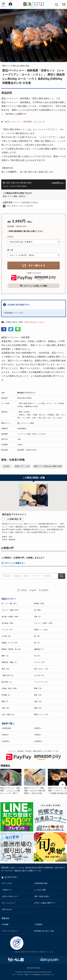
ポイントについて (8, 903)
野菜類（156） (40, 604)
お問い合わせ (7, 909)
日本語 (24, 590)
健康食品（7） (40, 649)
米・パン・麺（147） (10, 604)
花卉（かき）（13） (42, 669)
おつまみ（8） (40, 675)
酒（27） (37, 643)
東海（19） (38, 695)
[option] (12, 782)
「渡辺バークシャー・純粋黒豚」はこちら (22, 122)
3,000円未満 (6, 728)
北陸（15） (38, 701)
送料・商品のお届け (42, 896)
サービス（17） (40, 662)
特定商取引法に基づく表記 (44, 931)
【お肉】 (7, 466)
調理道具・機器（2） (10, 662)
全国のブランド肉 (22, 466)
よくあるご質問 (40, 890)
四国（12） (38, 708)
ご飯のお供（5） (8, 675)
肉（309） (38, 610)
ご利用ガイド (7, 890)
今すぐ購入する (33, 265)
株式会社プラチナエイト (26, 393)
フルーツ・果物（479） (11, 610)
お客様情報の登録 (41, 883)
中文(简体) (43, 590)
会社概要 (5, 924)
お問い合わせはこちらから (34, 322)
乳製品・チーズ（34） (10, 643)
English (33, 590)
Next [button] (62, 785)
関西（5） (5, 701)
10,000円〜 (6, 741)
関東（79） (38, 688)
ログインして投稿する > (15, 563)
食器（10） (6, 669)
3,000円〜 (38, 728)
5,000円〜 (5, 735)
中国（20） (6, 708)
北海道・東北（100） (10, 688)
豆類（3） (38, 617)
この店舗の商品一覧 (14, 519)
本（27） (37, 656)
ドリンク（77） (8, 630)
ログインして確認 (27, 423)
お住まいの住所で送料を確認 (15, 186)
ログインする (7, 883)
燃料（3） (5, 656)
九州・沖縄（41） (8, 715)
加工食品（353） (8, 623)
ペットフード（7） (41, 682)
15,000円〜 (38, 741)
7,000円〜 (38, 735)
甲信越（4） (6, 695)
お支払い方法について (10, 896)
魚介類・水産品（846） (11, 617)
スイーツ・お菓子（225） (44, 623)
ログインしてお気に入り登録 (33, 286)
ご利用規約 (38, 924)
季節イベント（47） (42, 715)
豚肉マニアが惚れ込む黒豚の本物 (48, 466)
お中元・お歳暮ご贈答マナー (45, 903)
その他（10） (7, 636)
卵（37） (37, 636)
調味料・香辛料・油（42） (12, 649)
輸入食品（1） (7, 682)
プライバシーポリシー (10, 931)
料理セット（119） (41, 630)
